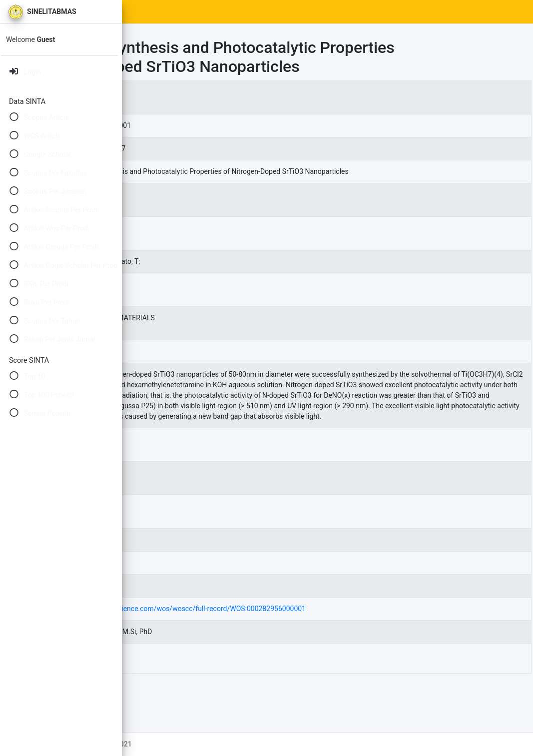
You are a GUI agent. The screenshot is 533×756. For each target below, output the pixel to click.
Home (168, 12)
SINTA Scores (215, 12)
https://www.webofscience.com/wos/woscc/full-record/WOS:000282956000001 (304, 659)
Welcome (33, 39)
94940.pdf (201, 709)
